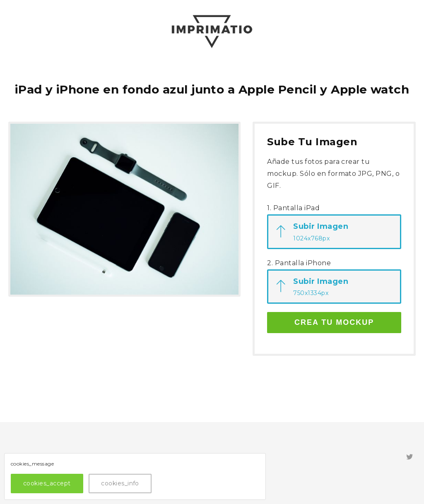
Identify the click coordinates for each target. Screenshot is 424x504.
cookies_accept (47, 483)
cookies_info (120, 483)
